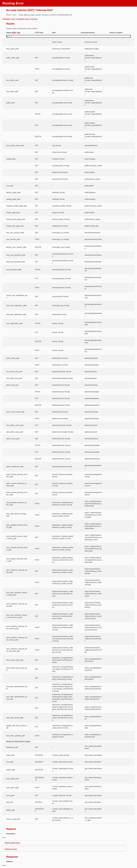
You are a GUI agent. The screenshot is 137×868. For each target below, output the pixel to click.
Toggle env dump (11, 849)
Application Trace (9, 19)
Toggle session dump (12, 843)
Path (14, 33)
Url (18, 33)
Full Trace (34, 19)
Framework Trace (23, 19)
